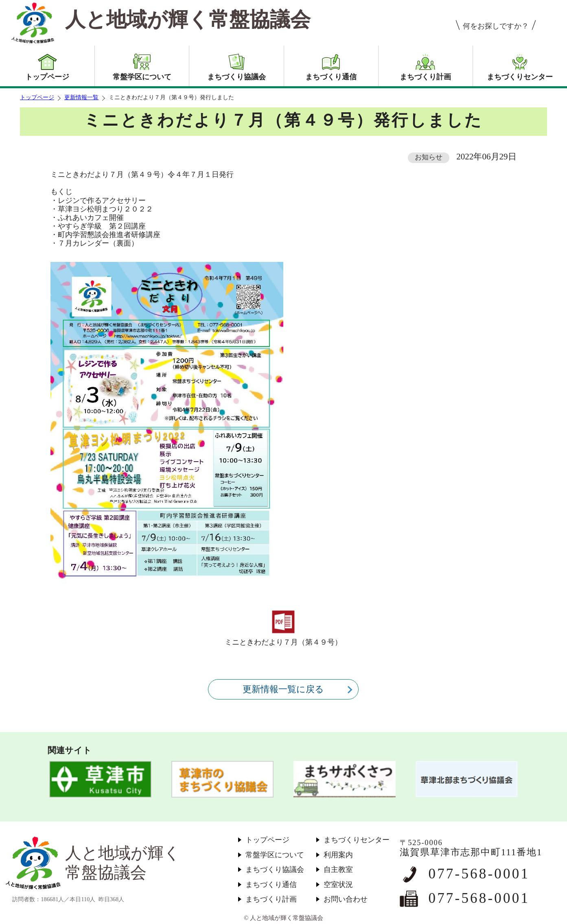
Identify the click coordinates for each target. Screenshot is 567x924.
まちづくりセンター (357, 840)
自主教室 (338, 870)
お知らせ (429, 157)
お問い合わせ (346, 899)
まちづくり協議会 (275, 870)
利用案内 (338, 855)
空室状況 (338, 885)
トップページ (37, 97)
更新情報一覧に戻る (283, 689)
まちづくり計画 (271, 899)
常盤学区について (275, 855)
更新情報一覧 (81, 97)
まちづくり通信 (271, 885)
